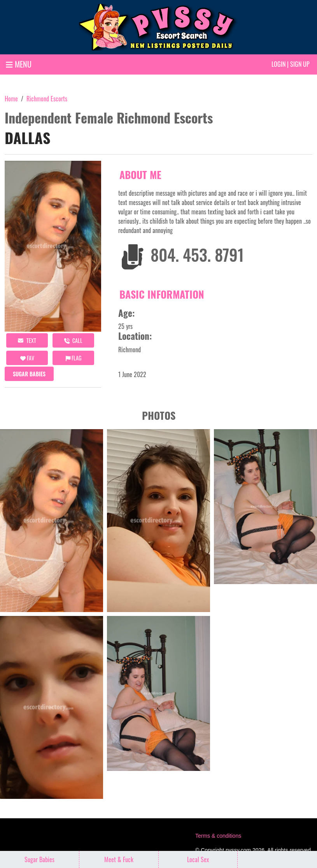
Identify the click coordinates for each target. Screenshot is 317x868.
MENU (19, 64)
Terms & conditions (218, 836)
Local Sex (198, 859)
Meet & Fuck (119, 859)
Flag (74, 358)
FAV (27, 358)
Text (27, 340)
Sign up (300, 64)
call (73, 340)
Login (278, 64)
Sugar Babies (29, 374)
